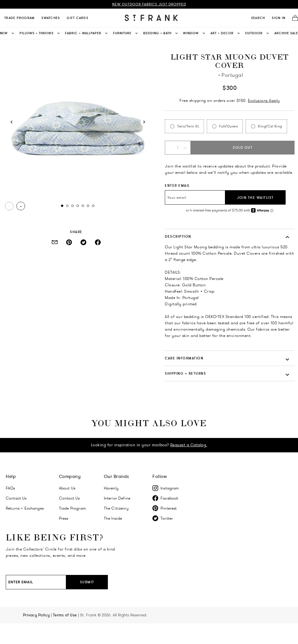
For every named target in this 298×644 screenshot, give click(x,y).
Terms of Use (65, 615)
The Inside (113, 518)
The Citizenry (116, 508)
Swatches (51, 18)
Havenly (111, 488)
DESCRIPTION (178, 236)
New (7, 33)
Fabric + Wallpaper (87, 33)
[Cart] (293, 18)
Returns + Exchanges (25, 508)
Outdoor (257, 33)
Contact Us (16, 498)
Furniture (126, 33)
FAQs (10, 488)
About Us (67, 488)
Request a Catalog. (189, 445)
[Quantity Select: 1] (178, 148)
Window (194, 33)
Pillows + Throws (40, 33)
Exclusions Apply (264, 100)
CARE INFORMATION (184, 358)
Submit (87, 582)
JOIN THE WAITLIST (255, 198)
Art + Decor (226, 33)
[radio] (184, 126)
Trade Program (19, 18)
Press (64, 518)
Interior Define (117, 498)
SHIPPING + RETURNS (185, 373)
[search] (258, 18)
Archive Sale (286, 33)
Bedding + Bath (161, 33)
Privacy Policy (37, 615)
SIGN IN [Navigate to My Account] (279, 18)
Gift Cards (78, 18)
